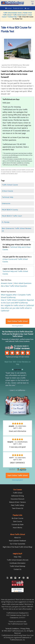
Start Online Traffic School (18, 321)
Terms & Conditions (12, 629)
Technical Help (12, 17)
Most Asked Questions (23, 283)
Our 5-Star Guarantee (17, 544)
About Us (17, 538)
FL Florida (6, 222)
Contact (9, 8)
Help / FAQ (17, 557)
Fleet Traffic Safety (17, 505)
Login (27, 8)
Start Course (18, 521)
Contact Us (17, 569)
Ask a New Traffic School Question (14, 286)
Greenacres (6, 203)
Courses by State (18, 524)
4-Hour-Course (7, 191)
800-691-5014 (18, 8)
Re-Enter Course (17, 518)
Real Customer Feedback (17, 541)
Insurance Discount (17, 499)
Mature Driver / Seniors (17, 502)
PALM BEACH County (10, 210)
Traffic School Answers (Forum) (18, 560)
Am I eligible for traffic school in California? (17, 305)
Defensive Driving (18, 496)
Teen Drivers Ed (17, 508)
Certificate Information (17, 563)
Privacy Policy (25, 629)
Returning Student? (18, 326)
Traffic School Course (19, 15)
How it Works (17, 528)
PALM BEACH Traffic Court (12, 216)
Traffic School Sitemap (17, 566)
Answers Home (7, 283)
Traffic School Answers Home (12, 13)
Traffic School (18, 493)
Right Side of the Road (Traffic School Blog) (17, 547)
